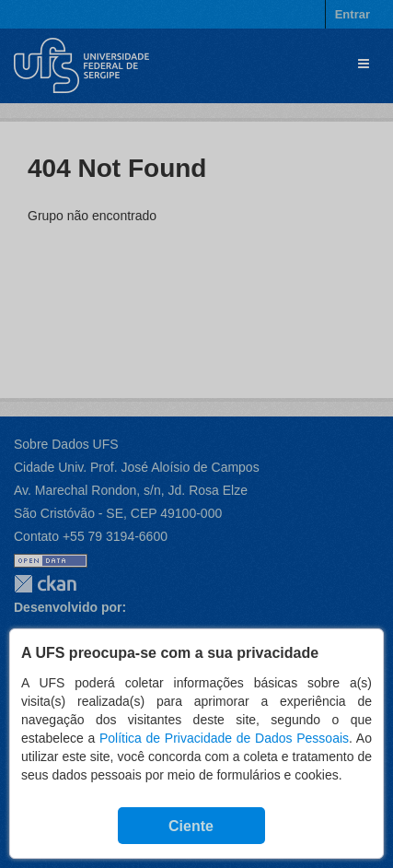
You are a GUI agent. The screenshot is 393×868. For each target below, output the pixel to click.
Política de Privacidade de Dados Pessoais (224, 738)
